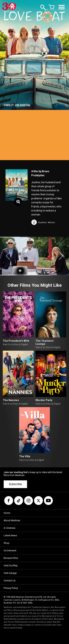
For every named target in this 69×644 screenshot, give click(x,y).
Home (7, 513)
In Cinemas (9, 528)
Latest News (10, 535)
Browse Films (11, 558)
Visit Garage (10, 573)
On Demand (10, 550)
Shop (7, 543)
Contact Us (10, 581)
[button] (8, 256)
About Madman (12, 520)
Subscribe (15, 484)
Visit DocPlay (11, 565)
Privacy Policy (11, 588)
